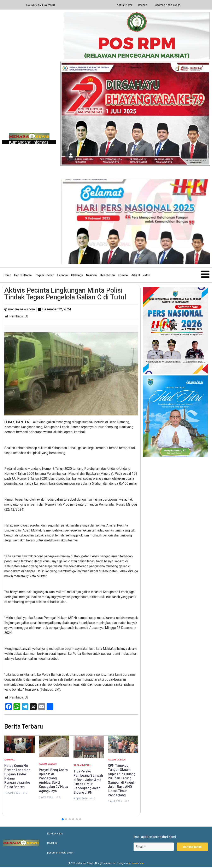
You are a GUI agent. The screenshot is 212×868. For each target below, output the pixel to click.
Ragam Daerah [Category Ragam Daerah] (48, 765)
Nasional (92, 276)
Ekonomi (63, 276)
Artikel (136, 276)
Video (146, 276)
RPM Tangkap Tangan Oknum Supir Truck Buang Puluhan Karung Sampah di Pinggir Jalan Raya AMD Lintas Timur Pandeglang (122, 781)
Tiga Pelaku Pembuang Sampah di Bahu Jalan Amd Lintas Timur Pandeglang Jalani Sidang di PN (88, 783)
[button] (63, 820)
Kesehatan (108, 276)
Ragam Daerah (44, 276)
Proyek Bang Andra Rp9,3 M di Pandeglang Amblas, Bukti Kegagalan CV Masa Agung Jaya (54, 781)
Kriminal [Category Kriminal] (10, 761)
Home (7, 276)
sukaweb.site (136, 864)
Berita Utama (23, 276)
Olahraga (77, 276)
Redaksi (143, 5)
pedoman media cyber (167, 5)
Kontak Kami (124, 5)
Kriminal (123, 276)
